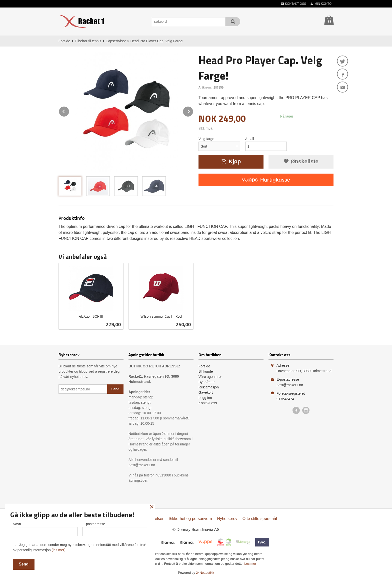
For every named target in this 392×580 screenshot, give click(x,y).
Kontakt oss (208, 403)
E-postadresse (115, 529)
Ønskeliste (301, 161)
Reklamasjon (209, 387)
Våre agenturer (210, 377)
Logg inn (205, 398)
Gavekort (206, 392)
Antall (250, 139)
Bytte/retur (207, 382)
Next (193, 111)
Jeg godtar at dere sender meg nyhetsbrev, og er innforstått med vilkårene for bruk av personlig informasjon (80, 547)
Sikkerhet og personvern (190, 519)
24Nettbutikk (205, 573)
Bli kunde (206, 371)
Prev (69, 111)
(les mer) (59, 550)
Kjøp (231, 161)
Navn (45, 529)
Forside (64, 41)
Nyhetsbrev (227, 519)
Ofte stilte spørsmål (260, 519)
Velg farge (206, 139)
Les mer (250, 564)
